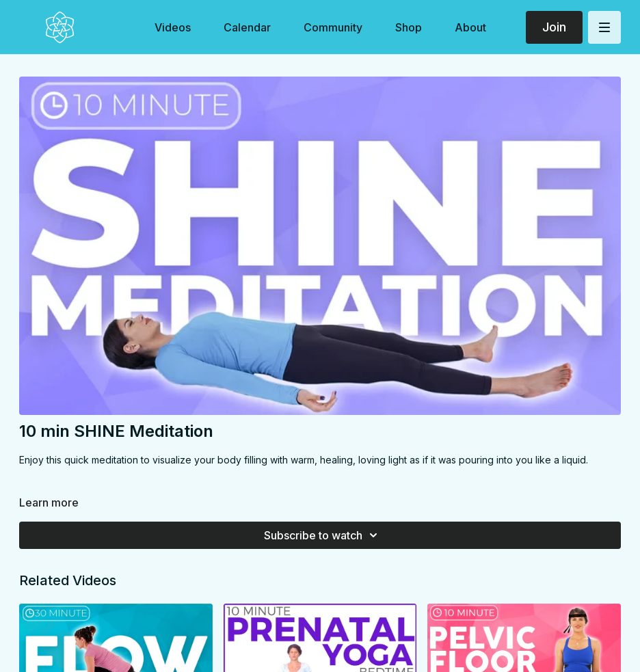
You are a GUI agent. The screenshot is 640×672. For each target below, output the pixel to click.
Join (554, 27)
